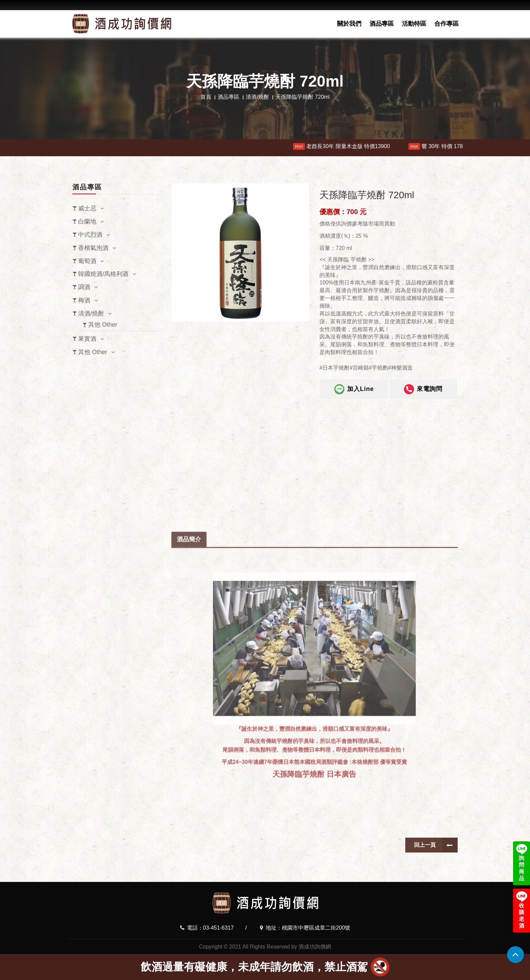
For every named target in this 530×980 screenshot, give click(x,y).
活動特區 (414, 24)
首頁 (206, 97)
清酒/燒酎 (257, 97)
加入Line (354, 389)
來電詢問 (423, 389)
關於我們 (349, 24)
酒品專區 (382, 24)
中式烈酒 (90, 235)
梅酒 (84, 300)
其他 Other (103, 325)
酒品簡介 (189, 701)
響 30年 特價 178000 (446, 146)
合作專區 (447, 24)
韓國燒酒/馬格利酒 (103, 274)
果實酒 (87, 339)
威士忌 (87, 208)
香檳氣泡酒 (93, 248)
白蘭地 (87, 221)
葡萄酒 (87, 261)
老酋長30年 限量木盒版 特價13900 (347, 146)
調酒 (84, 287)
